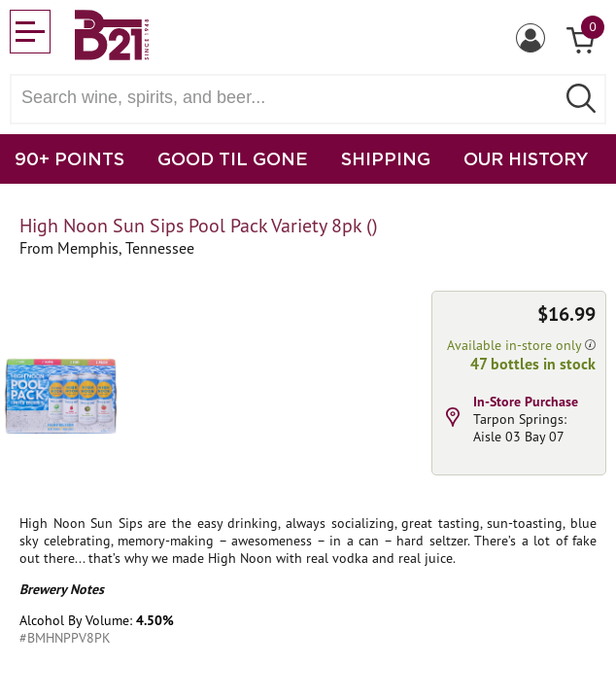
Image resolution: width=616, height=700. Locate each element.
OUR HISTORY (526, 158)
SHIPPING (386, 158)
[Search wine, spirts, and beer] (289, 98)
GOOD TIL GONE (233, 158)
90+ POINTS (69, 158)
